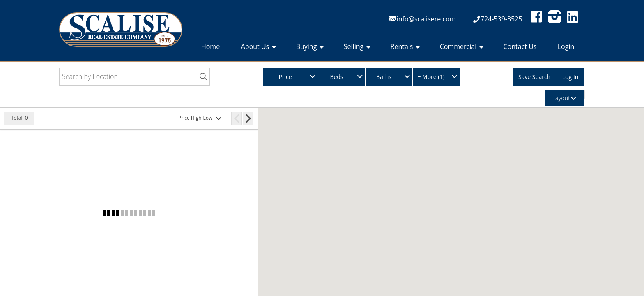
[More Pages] (228, 118)
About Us (259, 49)
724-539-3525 (501, 19)
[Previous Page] (185, 118)
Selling (358, 49)
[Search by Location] (135, 77)
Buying (310, 49)
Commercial (462, 49)
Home (210, 46)
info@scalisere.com (426, 19)
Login (566, 46)
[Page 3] (219, 118)
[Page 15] (237, 118)
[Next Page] (248, 118)
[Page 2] (208, 118)
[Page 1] (196, 118)
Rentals (406, 49)
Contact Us (520, 46)
